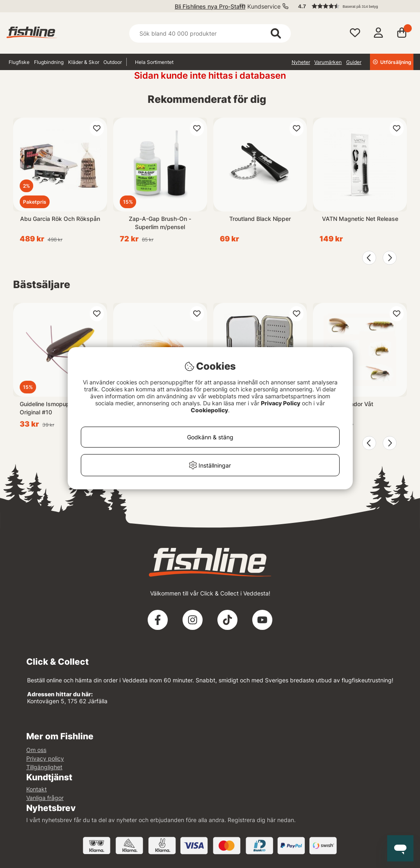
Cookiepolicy (209, 410)
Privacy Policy (281, 403)
